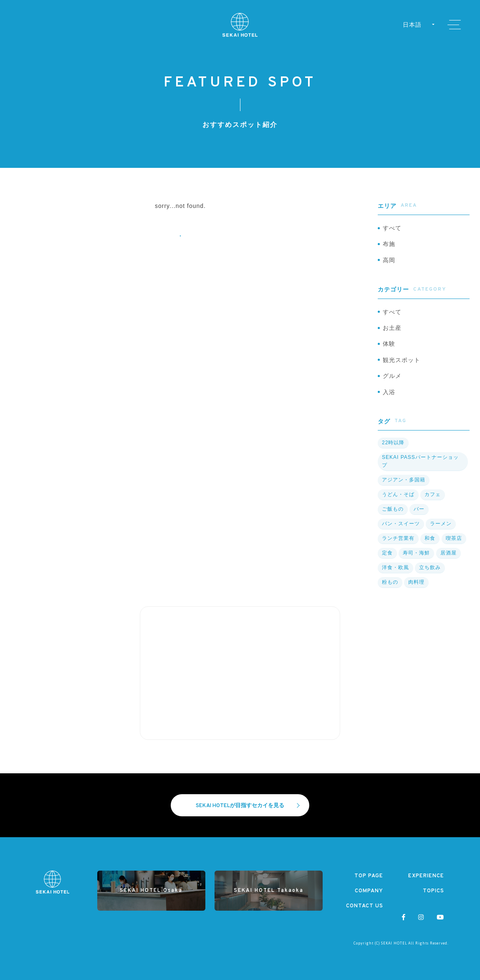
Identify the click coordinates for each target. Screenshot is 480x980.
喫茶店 (454, 538)
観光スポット (402, 360)
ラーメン (441, 524)
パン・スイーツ (401, 524)
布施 (389, 244)
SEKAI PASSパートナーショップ (420, 461)
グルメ (392, 376)
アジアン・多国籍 (404, 480)
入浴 (389, 392)
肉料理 (416, 582)
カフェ (433, 494)
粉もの (390, 582)
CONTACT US (365, 906)
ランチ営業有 (398, 538)
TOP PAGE (369, 876)
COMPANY (369, 891)
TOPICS (433, 891)
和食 (430, 538)
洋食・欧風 (395, 567)
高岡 (389, 260)
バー (419, 509)
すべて (392, 228)
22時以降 (393, 443)
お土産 (392, 328)
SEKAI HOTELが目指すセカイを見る (248, 806)
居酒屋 (448, 553)
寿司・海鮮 (416, 553)
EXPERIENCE (426, 876)
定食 (387, 553)
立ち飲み (430, 567)
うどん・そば (398, 494)
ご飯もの (393, 509)
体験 (389, 344)
